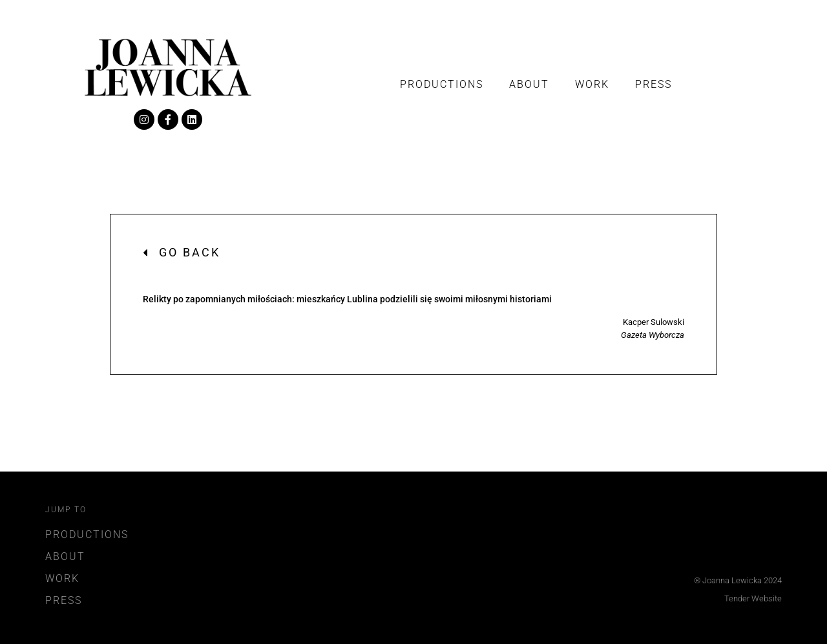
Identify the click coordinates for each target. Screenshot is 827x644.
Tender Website (753, 598)
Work (592, 85)
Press (654, 85)
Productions (442, 85)
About (529, 85)
